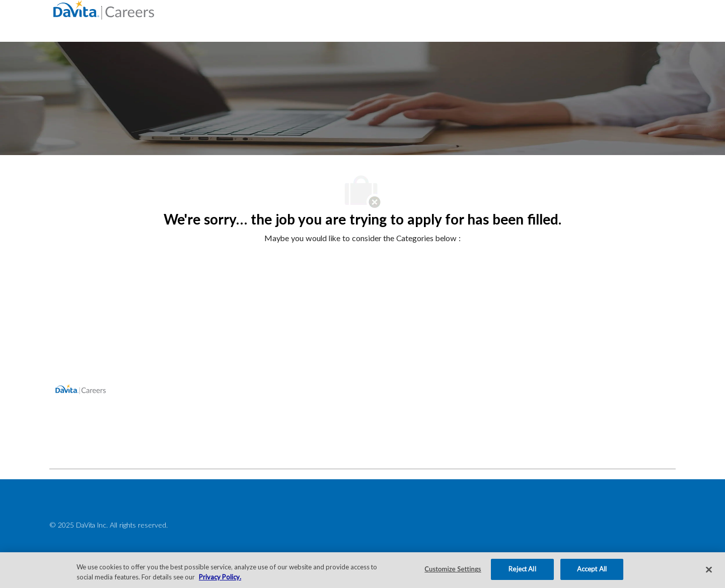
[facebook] (61, 447)
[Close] (709, 569)
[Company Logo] (104, 9)
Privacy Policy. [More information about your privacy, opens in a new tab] (220, 577)
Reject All (522, 569)
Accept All (592, 569)
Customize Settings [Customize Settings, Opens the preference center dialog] (453, 569)
